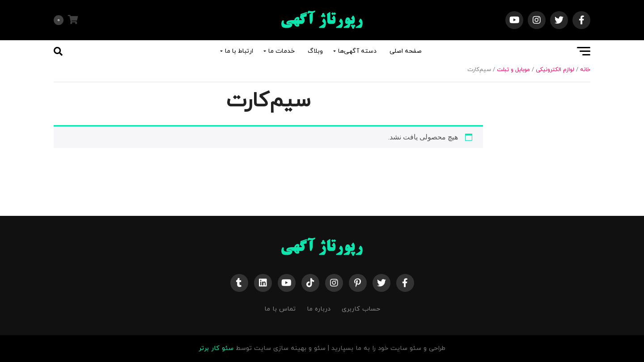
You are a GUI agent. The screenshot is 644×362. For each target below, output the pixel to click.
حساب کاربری (361, 309)
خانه (585, 70)
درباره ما (319, 309)
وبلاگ (315, 51)
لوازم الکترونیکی (555, 70)
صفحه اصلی (406, 51)
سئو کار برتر (216, 348)
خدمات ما (282, 51)
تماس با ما (280, 309)
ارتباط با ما (239, 51)
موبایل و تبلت (513, 70)
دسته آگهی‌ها (357, 51)
